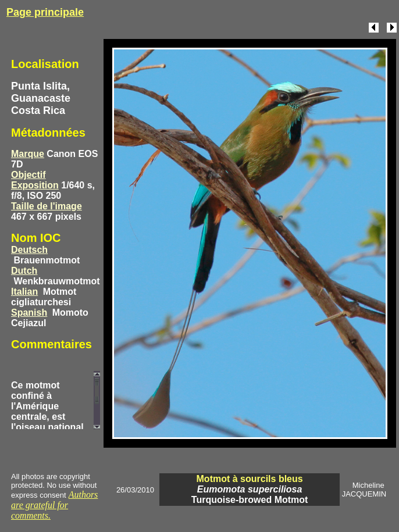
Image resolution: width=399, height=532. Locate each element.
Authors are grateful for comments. (54, 505)
